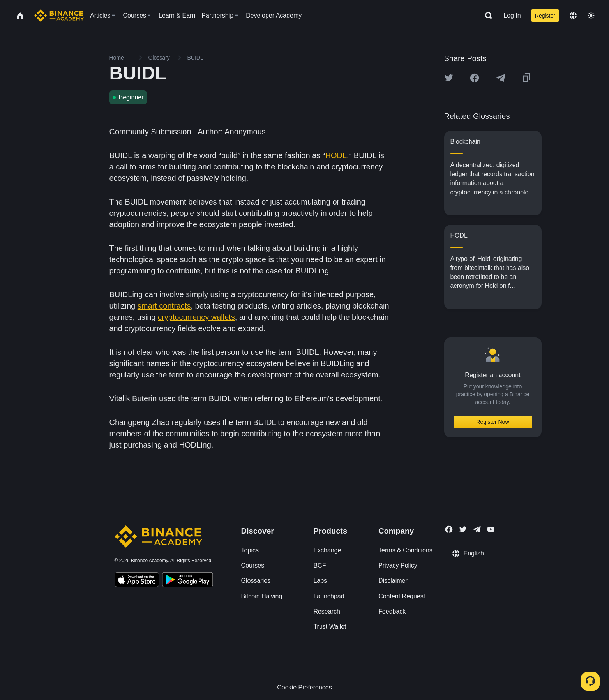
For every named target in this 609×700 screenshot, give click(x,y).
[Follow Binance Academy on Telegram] (477, 529)
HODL (336, 155)
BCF (320, 565)
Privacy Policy (398, 565)
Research (327, 611)
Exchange (327, 550)
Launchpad (329, 596)
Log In (512, 15)
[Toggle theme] (591, 16)
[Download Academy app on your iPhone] (137, 581)
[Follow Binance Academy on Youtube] (491, 529)
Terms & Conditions (405, 550)
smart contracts (164, 306)
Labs (320, 581)
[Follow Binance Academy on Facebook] (449, 529)
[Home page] (59, 16)
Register (545, 16)
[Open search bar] (486, 16)
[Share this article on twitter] (449, 78)
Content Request (402, 596)
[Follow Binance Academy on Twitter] (463, 529)
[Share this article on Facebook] (475, 78)
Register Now (492, 422)
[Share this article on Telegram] (501, 78)
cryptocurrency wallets (196, 317)
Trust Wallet (330, 627)
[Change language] (573, 16)
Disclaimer (393, 581)
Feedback (392, 611)
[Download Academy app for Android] (187, 581)
